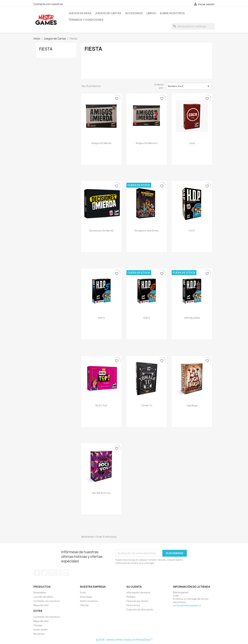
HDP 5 (101, 318)
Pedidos (131, 597)
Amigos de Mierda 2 (147, 143)
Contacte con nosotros (48, 4)
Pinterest (59, 573)
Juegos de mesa (80, 13)
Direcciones (133, 605)
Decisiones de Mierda (101, 231)
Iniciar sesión (41, 630)
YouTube (51, 573)
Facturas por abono (137, 601)
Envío (83, 592)
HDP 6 (147, 318)
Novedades (40, 592)
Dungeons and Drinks (147, 231)
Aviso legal (86, 597)
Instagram (66, 573)
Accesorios (134, 13)
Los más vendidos (43, 597)
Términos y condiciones (86, 20)
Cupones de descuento (140, 609)
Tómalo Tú (147, 405)
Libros (151, 13)
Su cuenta (134, 587)
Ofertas (84, 605)
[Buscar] (193, 26)
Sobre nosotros (172, 13)
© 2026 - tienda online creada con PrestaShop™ (124, 640)
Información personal (138, 592)
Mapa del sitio (41, 605)
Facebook (37, 573)
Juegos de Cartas (108, 13)
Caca (192, 143)
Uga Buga (192, 405)
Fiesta (46, 49)
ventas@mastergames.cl (187, 605)
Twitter (44, 573)
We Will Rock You (101, 493)
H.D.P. (192, 231)
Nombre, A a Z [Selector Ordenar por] (189, 86)
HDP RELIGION (192, 318)
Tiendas (38, 625)
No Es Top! (101, 405)
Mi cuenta (39, 634)
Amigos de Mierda (101, 143)
